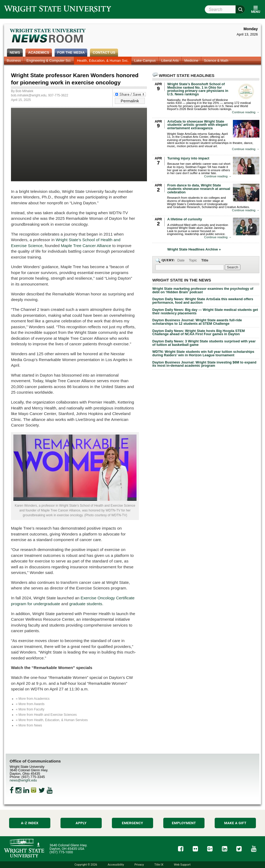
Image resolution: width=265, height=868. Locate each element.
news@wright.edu (23, 780)
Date (181, 260)
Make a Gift (235, 823)
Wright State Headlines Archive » (194, 250)
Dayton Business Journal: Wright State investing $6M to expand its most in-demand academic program (204, 364)
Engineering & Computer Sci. (49, 60)
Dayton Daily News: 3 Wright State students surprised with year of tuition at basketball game (204, 343)
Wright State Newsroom (48, 36)
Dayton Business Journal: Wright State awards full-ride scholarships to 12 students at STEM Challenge (197, 322)
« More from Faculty (30, 709)
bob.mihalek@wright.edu (29, 95)
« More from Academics (33, 699)
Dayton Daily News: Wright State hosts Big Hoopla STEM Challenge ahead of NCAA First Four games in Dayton (198, 333)
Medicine (191, 60)
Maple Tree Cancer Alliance (86, 246)
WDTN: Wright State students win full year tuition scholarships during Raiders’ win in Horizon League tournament (203, 353)
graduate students (86, 604)
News (15, 52)
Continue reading (246, 112)
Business (14, 60)
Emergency (132, 823)
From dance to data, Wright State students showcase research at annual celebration (199, 189)
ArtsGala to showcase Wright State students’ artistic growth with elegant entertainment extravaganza (197, 125)
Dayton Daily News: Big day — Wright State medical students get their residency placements (205, 311)
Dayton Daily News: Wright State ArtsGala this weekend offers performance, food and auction (203, 301)
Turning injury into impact (188, 158)
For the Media (71, 52)
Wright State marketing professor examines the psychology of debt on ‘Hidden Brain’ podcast (203, 290)
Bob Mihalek (24, 91)
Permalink (130, 101)
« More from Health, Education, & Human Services (52, 720)
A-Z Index (30, 823)
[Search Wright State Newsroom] (233, 267)
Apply (81, 823)
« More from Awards (30, 704)
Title (205, 260)
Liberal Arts (170, 60)
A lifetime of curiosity (185, 219)
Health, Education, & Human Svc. (103, 60)
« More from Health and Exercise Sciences (46, 715)
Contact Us (104, 52)
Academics (39, 52)
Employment (184, 823)
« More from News (29, 725)
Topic (193, 260)
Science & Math (216, 60)
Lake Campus (145, 60)
